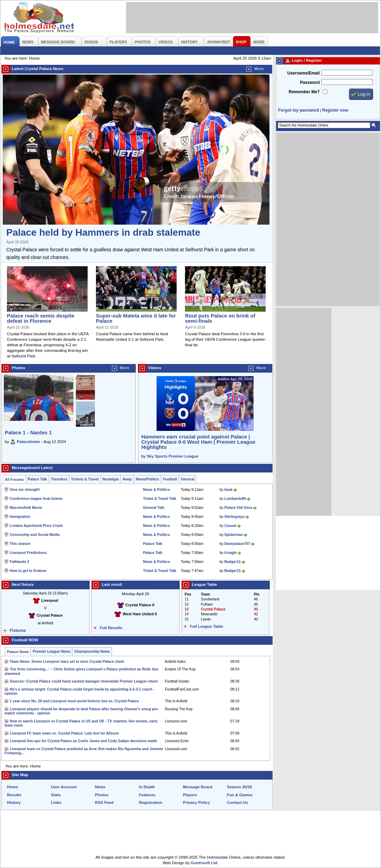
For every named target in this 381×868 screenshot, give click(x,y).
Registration (150, 802)
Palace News (18, 652)
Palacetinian (29, 442)
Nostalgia (111, 479)
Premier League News (51, 652)
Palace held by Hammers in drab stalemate (103, 232)
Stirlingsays (235, 517)
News (100, 787)
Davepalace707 (237, 544)
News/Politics (148, 479)
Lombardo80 (235, 499)
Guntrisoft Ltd (204, 863)
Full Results (111, 628)
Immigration (20, 517)
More (259, 69)
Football (170, 479)
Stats (56, 795)
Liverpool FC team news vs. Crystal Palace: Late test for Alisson (64, 733)
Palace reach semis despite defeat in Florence (41, 318)
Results (14, 795)
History (14, 802)
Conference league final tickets (36, 499)
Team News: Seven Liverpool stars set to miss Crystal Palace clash (67, 662)
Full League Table (206, 626)
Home (12, 787)
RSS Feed (104, 802)
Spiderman (234, 535)
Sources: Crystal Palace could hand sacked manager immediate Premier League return (84, 681)
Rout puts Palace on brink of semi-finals (220, 318)
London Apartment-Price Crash (36, 526)
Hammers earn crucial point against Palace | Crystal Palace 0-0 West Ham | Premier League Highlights (198, 442)
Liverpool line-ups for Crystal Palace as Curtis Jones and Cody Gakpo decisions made (83, 741)
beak (229, 490)
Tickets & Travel (85, 479)
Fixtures (18, 631)
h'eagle (231, 553)
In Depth (147, 787)
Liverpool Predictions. (29, 553)
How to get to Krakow (28, 571)
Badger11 (233, 562)
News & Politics (156, 490)
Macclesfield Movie (26, 508)
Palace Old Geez (238, 508)
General (188, 479)
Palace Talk (37, 479)
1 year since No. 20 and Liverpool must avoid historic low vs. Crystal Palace (74, 701)
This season (20, 544)
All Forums (14, 480)
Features (147, 795)
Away (127, 479)
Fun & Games (240, 795)
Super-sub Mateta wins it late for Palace (136, 318)
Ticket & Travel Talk (160, 499)
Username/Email (303, 73)
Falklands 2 (19, 562)
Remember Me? (304, 92)
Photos (102, 795)
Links (56, 802)
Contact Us (237, 802)
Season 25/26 (240, 787)
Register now (335, 110)
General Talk (154, 508)
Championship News (92, 652)
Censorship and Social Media (35, 535)
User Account (64, 787)
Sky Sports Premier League (172, 456)
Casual (230, 526)
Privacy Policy (196, 802)
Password (310, 83)
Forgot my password (299, 110)
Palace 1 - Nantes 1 (28, 432)
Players (190, 795)
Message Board (198, 787)
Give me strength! (25, 490)
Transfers (59, 479)
